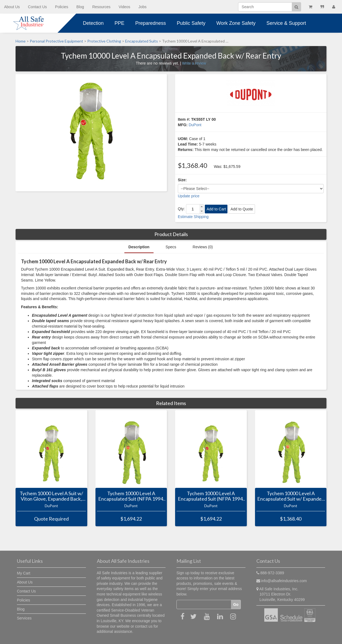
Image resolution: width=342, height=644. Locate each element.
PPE (119, 23)
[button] (202, 207)
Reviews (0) (203, 247)
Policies (62, 7)
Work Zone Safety (236, 23)
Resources (101, 7)
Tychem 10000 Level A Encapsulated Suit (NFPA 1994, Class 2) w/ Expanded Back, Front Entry (211, 496)
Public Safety (191, 23)
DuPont (195, 125)
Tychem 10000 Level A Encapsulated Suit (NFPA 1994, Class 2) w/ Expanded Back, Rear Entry (131, 496)
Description (139, 247)
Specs (171, 247)
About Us (12, 7)
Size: (182, 180)
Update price (189, 196)
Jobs (143, 7)
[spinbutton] (193, 209)
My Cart (24, 573)
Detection (93, 23)
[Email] (204, 604)
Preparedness (151, 23)
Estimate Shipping (193, 217)
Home (21, 41)
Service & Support (286, 23)
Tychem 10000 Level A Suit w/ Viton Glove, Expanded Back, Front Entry (51, 496)
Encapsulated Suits (142, 41)
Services (24, 618)
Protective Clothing (104, 41)
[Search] (265, 7)
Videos (124, 7)
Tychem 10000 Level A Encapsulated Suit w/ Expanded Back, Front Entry (291, 496)
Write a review (194, 63)
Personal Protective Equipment (56, 41)
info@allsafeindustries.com (284, 581)
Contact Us (37, 7)
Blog (80, 7)
